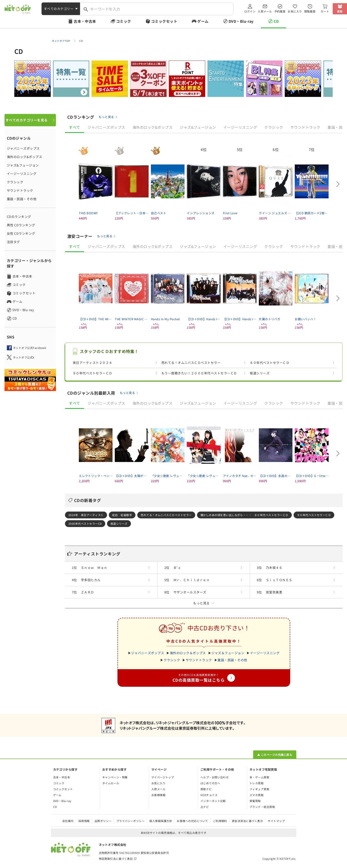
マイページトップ (163, 777)
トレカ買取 (257, 783)
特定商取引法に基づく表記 (116, 859)
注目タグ (13, 242)
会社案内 (68, 821)
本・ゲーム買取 (259, 777)
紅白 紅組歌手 (122, 515)
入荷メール (265, 11)
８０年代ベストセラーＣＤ (270, 363)
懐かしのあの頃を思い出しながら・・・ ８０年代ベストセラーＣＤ (244, 515)
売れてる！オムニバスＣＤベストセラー (191, 363)
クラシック (15, 182)
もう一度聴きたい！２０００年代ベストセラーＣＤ (199, 373)
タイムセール (111, 783)
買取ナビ (206, 789)
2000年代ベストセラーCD (85, 524)
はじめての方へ (210, 783)
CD (276, 21)
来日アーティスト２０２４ (92, 363)
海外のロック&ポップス (24, 157)
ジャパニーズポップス (23, 148)
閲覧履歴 (310, 11)
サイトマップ (276, 821)
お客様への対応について (192, 821)
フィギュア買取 (259, 789)
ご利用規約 (220, 821)
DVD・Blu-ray (241, 21)
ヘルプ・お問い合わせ (215, 777)
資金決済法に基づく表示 (247, 821)
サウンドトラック (20, 190)
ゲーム (203, 21)
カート (325, 11)
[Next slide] (338, 184)
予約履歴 (280, 11)
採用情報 (84, 821)
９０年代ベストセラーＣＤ (92, 373)
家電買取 (255, 801)
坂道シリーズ (260, 373)
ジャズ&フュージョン (23, 165)
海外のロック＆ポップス (188, 653)
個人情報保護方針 (161, 821)
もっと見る (106, 117)
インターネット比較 (213, 801)
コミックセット (164, 21)
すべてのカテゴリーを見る (27, 120)
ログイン (250, 11)
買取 (340, 11)
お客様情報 (158, 795)
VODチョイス (209, 795)
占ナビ (205, 807)
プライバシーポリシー (131, 821)
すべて (74, 127)
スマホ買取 (257, 795)
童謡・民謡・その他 (22, 199)
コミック (124, 21)
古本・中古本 (85, 21)
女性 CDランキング (21, 233)
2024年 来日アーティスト (86, 515)
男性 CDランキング (21, 225)
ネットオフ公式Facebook (30, 348)
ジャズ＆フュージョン (228, 653)
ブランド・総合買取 (262, 807)
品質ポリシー (103, 821)
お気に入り (295, 11)
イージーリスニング (22, 174)
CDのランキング (19, 217)
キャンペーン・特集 (115, 777)
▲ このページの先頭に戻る (275, 755)
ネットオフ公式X (24, 357)
